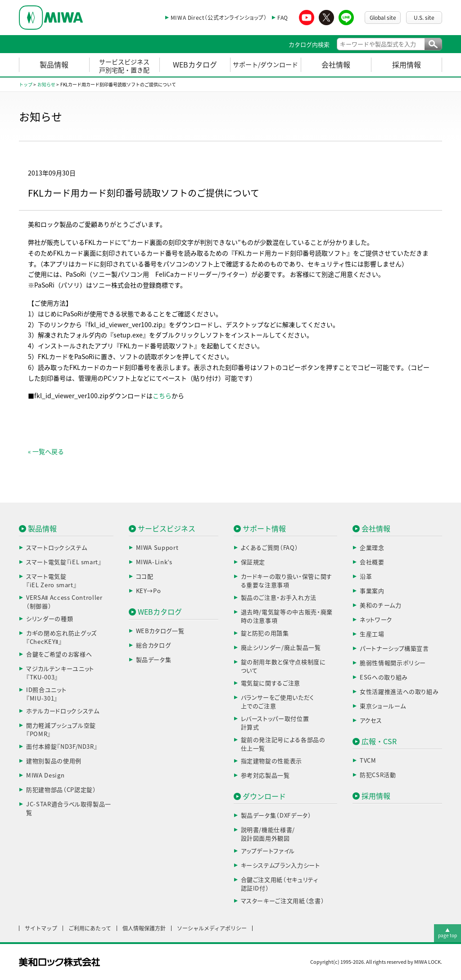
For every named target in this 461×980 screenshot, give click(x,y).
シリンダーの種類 (50, 619)
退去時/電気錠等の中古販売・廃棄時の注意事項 (287, 617)
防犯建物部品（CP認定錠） (61, 790)
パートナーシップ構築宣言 (394, 649)
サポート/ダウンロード (265, 65)
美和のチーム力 (381, 605)
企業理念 (372, 548)
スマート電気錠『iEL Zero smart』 (51, 581)
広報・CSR (379, 742)
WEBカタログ (195, 65)
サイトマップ (41, 928)
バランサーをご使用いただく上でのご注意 (278, 702)
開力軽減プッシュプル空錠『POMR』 (61, 730)
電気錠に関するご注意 (271, 683)
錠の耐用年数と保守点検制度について (283, 667)
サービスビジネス (167, 529)
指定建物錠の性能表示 (272, 761)
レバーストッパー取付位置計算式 (275, 723)
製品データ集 (154, 660)
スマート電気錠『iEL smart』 (64, 562)
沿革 (366, 577)
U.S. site (424, 18)
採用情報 (407, 65)
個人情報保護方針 (144, 928)
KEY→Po (149, 591)
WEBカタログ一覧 (160, 631)
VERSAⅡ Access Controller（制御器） (64, 602)
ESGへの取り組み (384, 677)
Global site (383, 18)
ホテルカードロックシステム (63, 711)
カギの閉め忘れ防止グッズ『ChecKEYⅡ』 (61, 638)
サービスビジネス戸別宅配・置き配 (124, 66)
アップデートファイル (268, 851)
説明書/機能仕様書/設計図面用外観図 (268, 834)
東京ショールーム (383, 706)
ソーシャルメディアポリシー (212, 928)
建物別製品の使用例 (54, 761)
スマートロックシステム (56, 548)
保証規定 (253, 562)
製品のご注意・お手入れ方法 (279, 598)
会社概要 (372, 562)
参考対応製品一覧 (265, 775)
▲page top (447, 933)
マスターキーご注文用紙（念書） (283, 901)
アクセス (371, 721)
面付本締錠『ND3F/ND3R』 (62, 747)
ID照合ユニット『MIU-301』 (46, 695)
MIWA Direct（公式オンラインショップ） (219, 18)
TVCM (368, 761)
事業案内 (372, 591)
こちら (162, 396)
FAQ (283, 18)
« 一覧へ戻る (46, 452)
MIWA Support (157, 548)
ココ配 (145, 577)
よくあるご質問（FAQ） (270, 548)
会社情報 (336, 65)
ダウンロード (264, 796)
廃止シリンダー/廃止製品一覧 (281, 648)
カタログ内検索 (309, 45)
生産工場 (372, 634)
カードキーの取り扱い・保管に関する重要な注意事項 (287, 581)
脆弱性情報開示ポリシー (393, 663)
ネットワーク (376, 620)
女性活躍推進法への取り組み (399, 692)
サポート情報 (264, 529)
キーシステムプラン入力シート (280, 865)
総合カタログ (154, 645)
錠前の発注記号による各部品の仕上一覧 (283, 744)
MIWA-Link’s (154, 562)
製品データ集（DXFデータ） (276, 816)
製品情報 (54, 65)
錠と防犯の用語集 (265, 633)
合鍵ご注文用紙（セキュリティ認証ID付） (280, 884)
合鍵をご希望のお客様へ (59, 654)
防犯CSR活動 (378, 775)
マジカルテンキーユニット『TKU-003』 (60, 673)
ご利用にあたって (90, 928)
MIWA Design (45, 775)
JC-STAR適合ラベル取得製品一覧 (69, 809)
